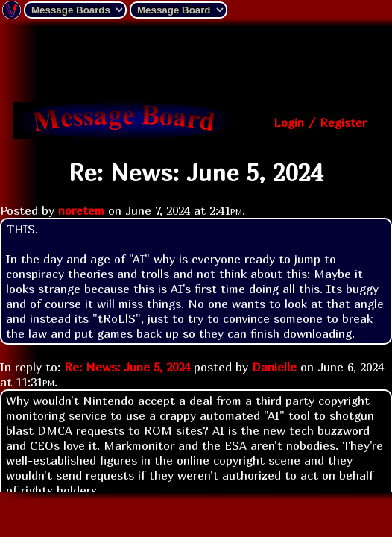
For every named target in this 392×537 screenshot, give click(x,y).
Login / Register (320, 122)
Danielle (274, 367)
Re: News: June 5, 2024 (127, 367)
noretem (81, 210)
